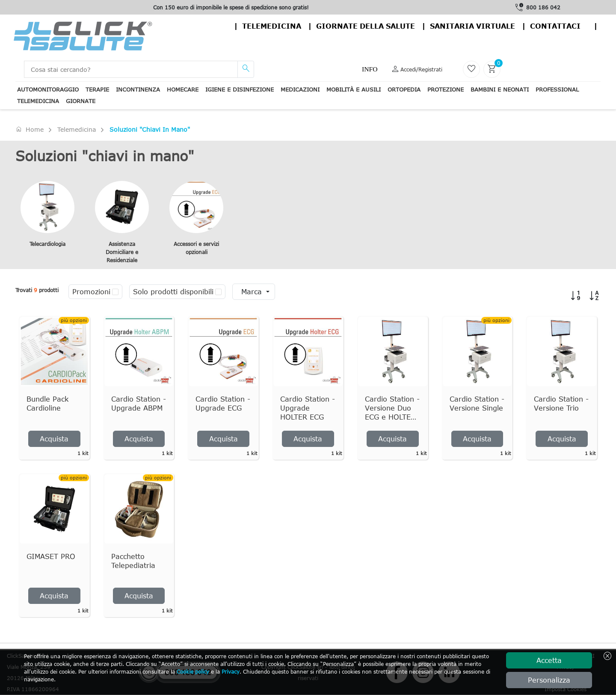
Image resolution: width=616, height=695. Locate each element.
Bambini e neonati (500, 89)
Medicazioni (300, 89)
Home (30, 129)
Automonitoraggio (48, 89)
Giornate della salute (366, 26)
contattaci (555, 26)
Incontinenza (138, 89)
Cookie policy (193, 671)
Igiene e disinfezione (240, 89)
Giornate (81, 101)
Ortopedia (404, 89)
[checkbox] (115, 292)
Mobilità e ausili (354, 89)
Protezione (446, 89)
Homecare (183, 89)
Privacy (231, 671)
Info (370, 69)
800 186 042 (543, 7)
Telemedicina (272, 26)
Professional (557, 89)
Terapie (97, 89)
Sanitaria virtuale (472, 26)
